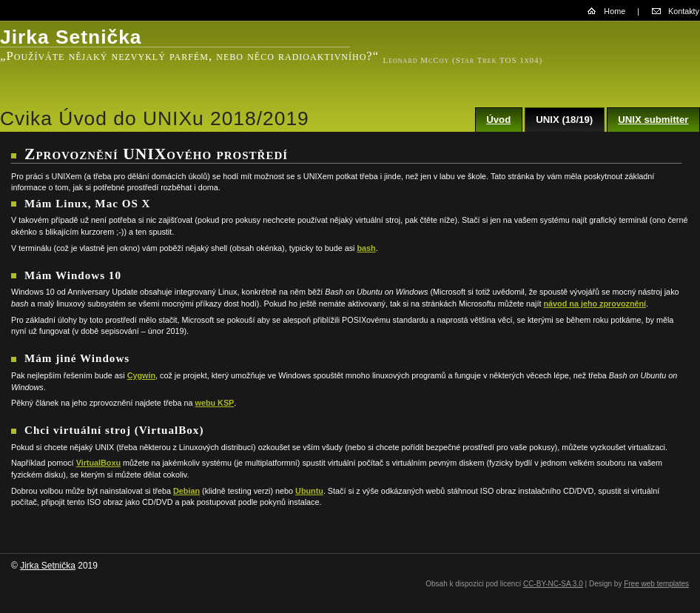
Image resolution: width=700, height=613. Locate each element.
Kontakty (684, 11)
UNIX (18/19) (564, 120)
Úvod (498, 120)
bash (367, 248)
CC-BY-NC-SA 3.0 (553, 584)
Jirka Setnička (48, 566)
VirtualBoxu (98, 463)
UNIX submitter (653, 120)
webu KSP (215, 403)
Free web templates (656, 584)
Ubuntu (309, 491)
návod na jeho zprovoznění (595, 304)
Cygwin (141, 375)
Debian (186, 491)
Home (615, 11)
